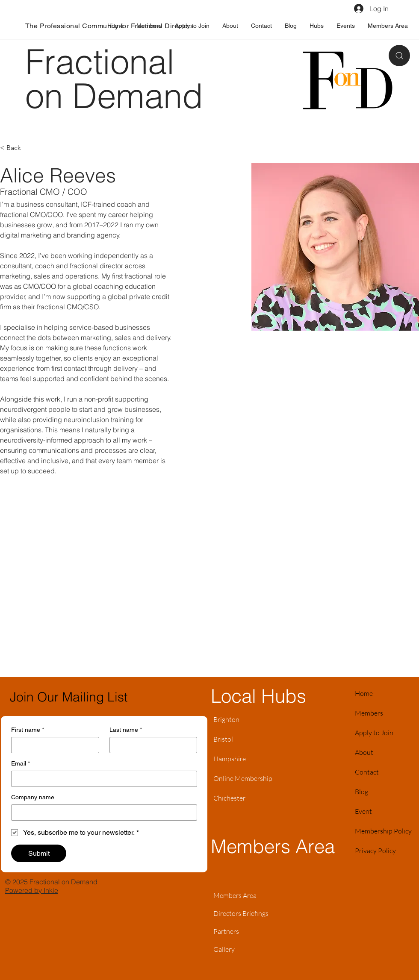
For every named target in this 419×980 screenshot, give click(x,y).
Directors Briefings (241, 913)
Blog (361, 792)
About (364, 752)
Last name (126, 730)
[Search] (399, 56)
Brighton (226, 719)
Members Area (235, 895)
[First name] (53, 745)
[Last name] (151, 745)
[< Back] (17, 148)
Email (21, 764)
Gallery (224, 949)
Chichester (229, 798)
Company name (33, 797)
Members (369, 713)
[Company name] (102, 813)
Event (363, 811)
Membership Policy (383, 831)
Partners (226, 931)
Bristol (223, 739)
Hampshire (230, 759)
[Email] (102, 779)
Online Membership (243, 778)
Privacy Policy (375, 851)
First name (28, 730)
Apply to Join (374, 733)
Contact (367, 772)
